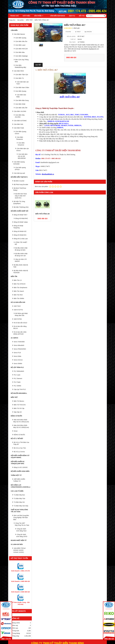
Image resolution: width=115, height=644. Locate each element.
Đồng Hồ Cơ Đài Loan (21, 239)
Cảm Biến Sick (18, 124)
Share (68, 32)
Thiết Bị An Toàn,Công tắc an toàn (19, 511)
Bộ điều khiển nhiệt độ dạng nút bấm (21, 249)
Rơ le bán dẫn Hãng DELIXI (20, 327)
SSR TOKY (17, 306)
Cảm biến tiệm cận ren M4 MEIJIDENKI (23, 156)
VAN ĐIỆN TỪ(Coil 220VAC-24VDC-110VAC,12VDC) (19, 550)
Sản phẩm (39, 16)
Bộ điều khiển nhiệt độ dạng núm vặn (21, 255)
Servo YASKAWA (19, 342)
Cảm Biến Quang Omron (20, 133)
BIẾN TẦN (14, 276)
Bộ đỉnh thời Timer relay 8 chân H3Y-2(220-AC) (21, 196)
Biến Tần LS (18, 280)
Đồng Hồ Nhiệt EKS (20, 235)
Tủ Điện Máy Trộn (19, 499)
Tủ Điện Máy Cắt (19, 502)
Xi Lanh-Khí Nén (17, 544)
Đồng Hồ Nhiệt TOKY (21, 215)
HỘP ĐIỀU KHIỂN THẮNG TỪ (19, 480)
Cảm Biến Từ (19, 78)
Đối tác (79, 16)
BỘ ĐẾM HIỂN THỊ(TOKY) (19, 177)
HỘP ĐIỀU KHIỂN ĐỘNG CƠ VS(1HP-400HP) (20, 456)
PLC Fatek (17, 382)
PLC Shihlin (17, 386)
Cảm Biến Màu (20, 52)
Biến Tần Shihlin (19, 298)
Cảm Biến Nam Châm (22, 87)
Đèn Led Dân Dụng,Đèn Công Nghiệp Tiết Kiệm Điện (21, 518)
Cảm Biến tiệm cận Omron (23, 150)
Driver (16, 431)
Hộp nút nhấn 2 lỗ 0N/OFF (21, 260)
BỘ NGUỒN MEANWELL (19, 393)
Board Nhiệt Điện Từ (19, 540)
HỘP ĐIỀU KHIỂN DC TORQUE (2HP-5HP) (18, 463)
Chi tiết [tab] (38, 65)
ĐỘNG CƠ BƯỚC (16, 416)
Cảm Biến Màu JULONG (20, 116)
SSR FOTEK (18, 319)
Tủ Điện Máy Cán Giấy (21, 506)
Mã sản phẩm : (72, 36)
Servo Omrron (18, 360)
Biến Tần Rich (18, 295)
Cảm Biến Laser (20, 45)
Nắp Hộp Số (18, 412)
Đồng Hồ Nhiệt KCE (20, 231)
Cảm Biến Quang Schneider (19, 163)
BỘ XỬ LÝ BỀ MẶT (17, 438)
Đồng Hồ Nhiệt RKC (22, 218)
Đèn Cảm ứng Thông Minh (22, 61)
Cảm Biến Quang (21, 38)
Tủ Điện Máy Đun (19, 495)
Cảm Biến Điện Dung (22, 100)
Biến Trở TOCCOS (20, 405)
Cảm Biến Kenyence (55, 16)
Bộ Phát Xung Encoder (21, 184)
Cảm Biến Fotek (19, 128)
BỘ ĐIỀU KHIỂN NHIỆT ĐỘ (19, 211)
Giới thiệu (26, 16)
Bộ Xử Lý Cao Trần (20, 448)
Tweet (78, 32)
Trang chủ (14, 16)
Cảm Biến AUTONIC (20, 121)
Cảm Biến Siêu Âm (21, 41)
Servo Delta (17, 356)
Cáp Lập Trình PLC (20, 389)
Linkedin (88, 32)
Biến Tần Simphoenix (20, 288)
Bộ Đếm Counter (19, 181)
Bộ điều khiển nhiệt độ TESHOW (21, 272)
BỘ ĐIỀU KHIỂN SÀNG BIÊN (20, 471)
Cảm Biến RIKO (19, 71)
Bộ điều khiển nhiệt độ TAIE (21, 266)
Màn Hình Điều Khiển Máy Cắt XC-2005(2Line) (21, 426)
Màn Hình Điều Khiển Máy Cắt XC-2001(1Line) (21, 421)
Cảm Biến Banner (19, 34)
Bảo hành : (73, 42)
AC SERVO (14, 338)
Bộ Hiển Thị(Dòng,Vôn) (21, 207)
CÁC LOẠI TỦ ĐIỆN (17, 491)
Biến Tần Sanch (19, 291)
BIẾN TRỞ (14, 397)
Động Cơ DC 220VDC (21, 467)
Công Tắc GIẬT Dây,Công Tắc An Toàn (22, 524)
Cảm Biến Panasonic (20, 138)
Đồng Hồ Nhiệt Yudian (21, 222)
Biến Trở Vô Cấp (19, 408)
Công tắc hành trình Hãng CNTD (22, 535)
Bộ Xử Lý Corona (19, 452)
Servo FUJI (17, 353)
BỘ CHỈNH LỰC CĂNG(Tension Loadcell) (20, 486)
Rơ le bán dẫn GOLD (20, 323)
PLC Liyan (17, 375)
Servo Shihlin (18, 364)
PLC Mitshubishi (19, 371)
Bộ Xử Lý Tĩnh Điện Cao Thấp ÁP (21, 443)
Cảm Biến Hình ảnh (21, 49)
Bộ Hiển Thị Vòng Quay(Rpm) (19, 202)
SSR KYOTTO (18, 310)
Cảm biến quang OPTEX (20, 169)
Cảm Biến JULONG (20, 111)
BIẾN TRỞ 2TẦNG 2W (42, 214)
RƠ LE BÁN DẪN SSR (18, 302)
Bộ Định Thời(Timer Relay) (20, 189)
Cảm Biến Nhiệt (20, 104)
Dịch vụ (69, 16)
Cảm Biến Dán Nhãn (21, 96)
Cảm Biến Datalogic (22, 56)
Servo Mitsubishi (19, 345)
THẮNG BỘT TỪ (16, 475)
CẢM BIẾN (14, 30)
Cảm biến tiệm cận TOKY (23, 83)
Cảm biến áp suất (19, 173)
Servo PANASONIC (20, 349)
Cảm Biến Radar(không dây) (20, 66)
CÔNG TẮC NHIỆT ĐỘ (21, 243)
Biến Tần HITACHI (20, 284)
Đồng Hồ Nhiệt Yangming (18, 227)
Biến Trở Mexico (19, 401)
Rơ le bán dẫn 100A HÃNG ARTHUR (20, 333)
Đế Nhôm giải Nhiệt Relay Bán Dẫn (21, 314)
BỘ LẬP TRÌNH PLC (17, 367)
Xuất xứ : (73, 39)
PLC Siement (18, 378)
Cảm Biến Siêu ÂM (21, 108)
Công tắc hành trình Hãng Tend (21, 530)
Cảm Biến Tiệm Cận (22, 75)
